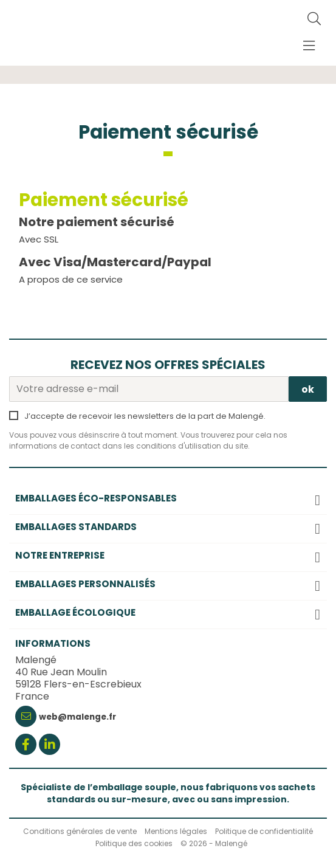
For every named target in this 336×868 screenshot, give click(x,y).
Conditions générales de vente (80, 831)
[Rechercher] (314, 19)
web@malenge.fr (77, 717)
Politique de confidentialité (264, 831)
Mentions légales (176, 831)
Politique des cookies (134, 843)
